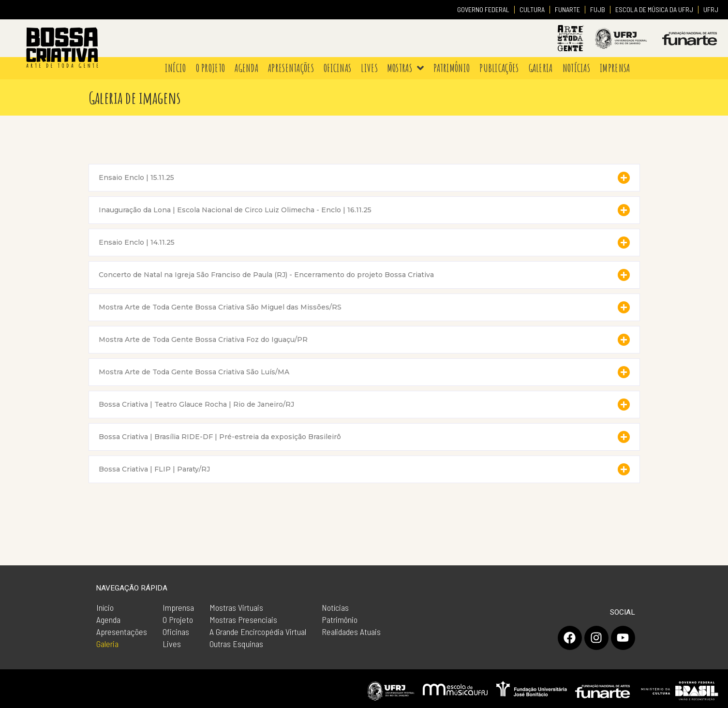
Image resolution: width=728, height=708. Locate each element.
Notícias (335, 607)
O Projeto (178, 619)
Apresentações (122, 632)
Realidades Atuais (351, 632)
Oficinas (176, 632)
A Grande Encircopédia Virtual (258, 632)
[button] (364, 178)
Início (105, 607)
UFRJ (711, 9)
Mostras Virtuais (236, 607)
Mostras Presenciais (243, 619)
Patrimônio (340, 619)
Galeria (107, 644)
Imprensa (178, 607)
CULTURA (532, 9)
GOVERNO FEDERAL (483, 9)
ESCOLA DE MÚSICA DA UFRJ (654, 9)
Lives (172, 644)
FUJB (598, 9)
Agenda (108, 619)
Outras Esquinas (236, 644)
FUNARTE (567, 9)
